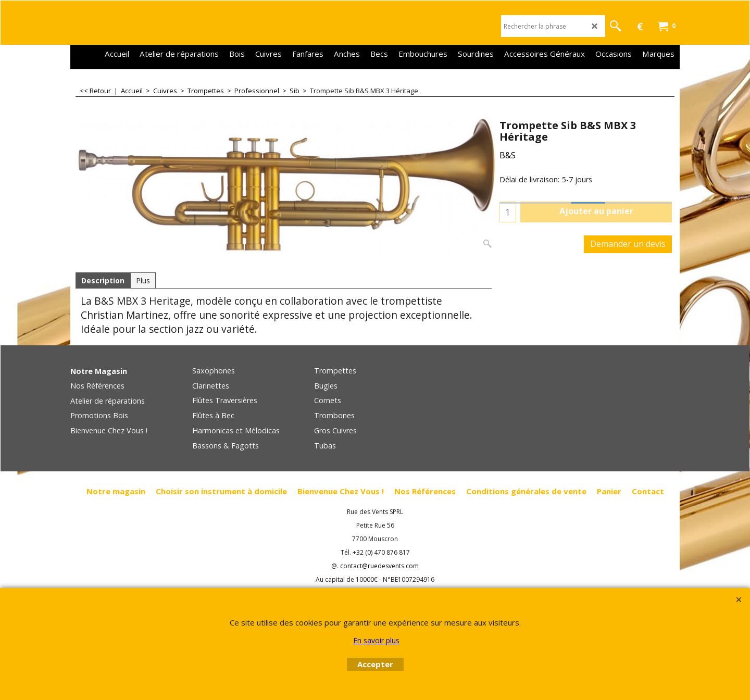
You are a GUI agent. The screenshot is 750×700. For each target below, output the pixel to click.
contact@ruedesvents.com (379, 566)
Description (103, 280)
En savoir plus (376, 640)
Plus (143, 280)
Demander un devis (628, 244)
